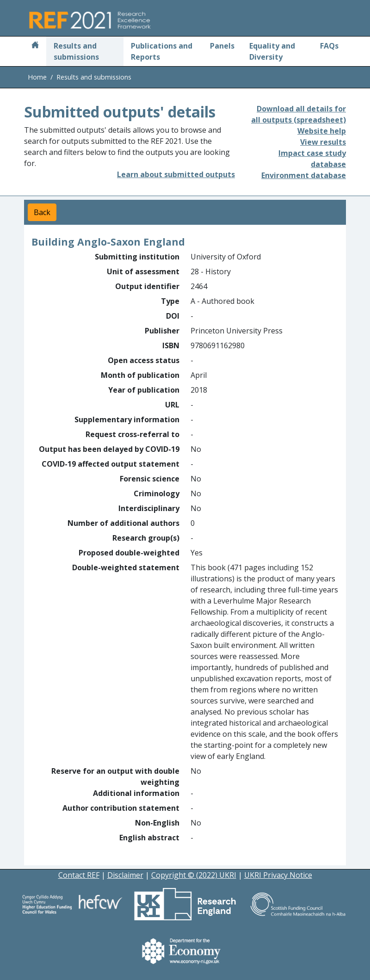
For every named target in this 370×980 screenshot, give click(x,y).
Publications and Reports (162, 51)
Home (37, 77)
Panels (222, 46)
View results (323, 142)
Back (42, 212)
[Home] (35, 46)
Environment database (304, 175)
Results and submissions (76, 51)
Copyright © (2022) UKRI (194, 875)
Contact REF (79, 875)
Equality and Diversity (272, 51)
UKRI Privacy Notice (278, 875)
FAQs (329, 46)
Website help (322, 131)
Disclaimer (125, 875)
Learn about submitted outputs (176, 174)
